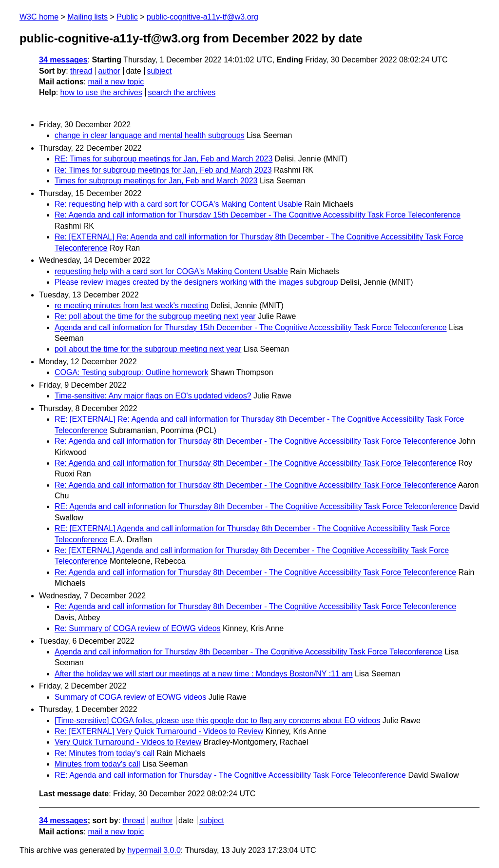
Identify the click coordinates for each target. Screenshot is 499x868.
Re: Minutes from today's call (105, 753)
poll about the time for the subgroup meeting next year (148, 349)
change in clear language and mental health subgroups (150, 135)
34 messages (63, 60)
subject (159, 71)
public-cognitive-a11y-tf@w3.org (202, 17)
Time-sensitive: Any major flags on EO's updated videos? (153, 396)
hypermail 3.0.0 (154, 850)
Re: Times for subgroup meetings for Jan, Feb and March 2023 (163, 170)
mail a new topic (116, 82)
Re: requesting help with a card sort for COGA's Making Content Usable (178, 204)
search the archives (182, 92)
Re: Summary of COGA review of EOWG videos (138, 628)
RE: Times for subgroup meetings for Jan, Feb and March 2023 (163, 159)
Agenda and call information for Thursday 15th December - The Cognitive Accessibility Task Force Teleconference (251, 327)
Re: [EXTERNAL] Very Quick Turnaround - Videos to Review (159, 731)
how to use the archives (101, 92)
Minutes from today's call (97, 764)
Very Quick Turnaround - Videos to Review (128, 742)
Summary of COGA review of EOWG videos (130, 697)
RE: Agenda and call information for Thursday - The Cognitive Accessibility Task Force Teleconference (230, 775)
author (109, 71)
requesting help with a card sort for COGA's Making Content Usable (171, 271)
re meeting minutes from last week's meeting (132, 306)
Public (127, 17)
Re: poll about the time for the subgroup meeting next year (155, 316)
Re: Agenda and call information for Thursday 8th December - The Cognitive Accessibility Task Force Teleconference (255, 441)
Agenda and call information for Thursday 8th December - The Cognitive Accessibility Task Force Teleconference (249, 652)
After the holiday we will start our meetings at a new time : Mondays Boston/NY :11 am (204, 674)
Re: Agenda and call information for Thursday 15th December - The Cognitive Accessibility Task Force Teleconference (258, 215)
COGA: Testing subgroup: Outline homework (131, 372)
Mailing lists (87, 17)
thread (81, 71)
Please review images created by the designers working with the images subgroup (196, 282)
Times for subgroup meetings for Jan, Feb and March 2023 (156, 181)
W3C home (39, 17)
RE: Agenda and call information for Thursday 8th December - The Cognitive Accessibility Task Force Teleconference (256, 506)
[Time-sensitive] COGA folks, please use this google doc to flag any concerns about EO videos (217, 720)
